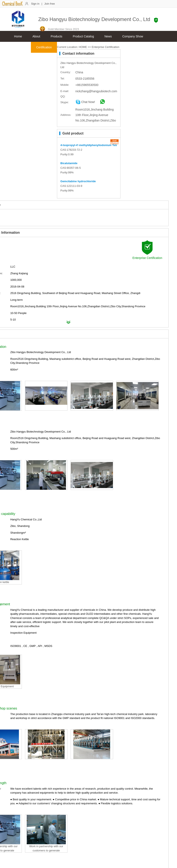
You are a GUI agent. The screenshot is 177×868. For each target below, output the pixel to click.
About (36, 36)
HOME (83, 47)
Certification (44, 47)
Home (18, 36)
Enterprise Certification (106, 47)
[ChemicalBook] (13, 5)
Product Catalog (83, 36)
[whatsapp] (100, 103)
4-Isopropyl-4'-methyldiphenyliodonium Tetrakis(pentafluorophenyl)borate (108, 145)
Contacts (20, 47)
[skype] (85, 103)
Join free (50, 4)
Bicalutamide (69, 163)
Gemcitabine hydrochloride (78, 181)
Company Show (133, 36)
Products (56, 36)
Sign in (35, 4)
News (108, 36)
